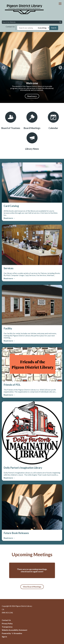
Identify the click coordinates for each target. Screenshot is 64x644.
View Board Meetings (32, 587)
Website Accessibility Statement (15, 630)
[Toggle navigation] (60, 4)
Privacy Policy (7, 624)
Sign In (4, 637)
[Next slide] (60, 68)
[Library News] (32, 141)
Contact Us (10, 27)
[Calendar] (53, 121)
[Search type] (43, 28)
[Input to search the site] (32, 22)
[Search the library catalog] (27, 28)
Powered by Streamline (12, 633)
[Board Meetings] (32, 121)
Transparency (7, 627)
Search (54, 28)
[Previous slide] (4, 68)
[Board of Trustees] (11, 121)
